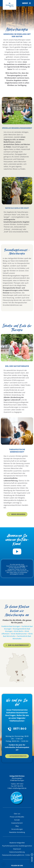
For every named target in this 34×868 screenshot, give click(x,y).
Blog (17, 826)
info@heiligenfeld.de (19, 788)
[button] (27, 3)
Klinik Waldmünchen (19, 634)
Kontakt (17, 820)
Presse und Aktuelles (17, 817)
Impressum (17, 849)
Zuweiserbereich (17, 823)
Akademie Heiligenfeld (17, 843)
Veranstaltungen (17, 829)
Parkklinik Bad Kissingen (11, 626)
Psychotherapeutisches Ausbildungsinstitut (17, 846)
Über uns (17, 814)
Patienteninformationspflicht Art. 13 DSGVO (17, 855)
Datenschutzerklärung (17, 852)
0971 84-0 (20, 729)
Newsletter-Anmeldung (17, 832)
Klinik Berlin (19, 631)
